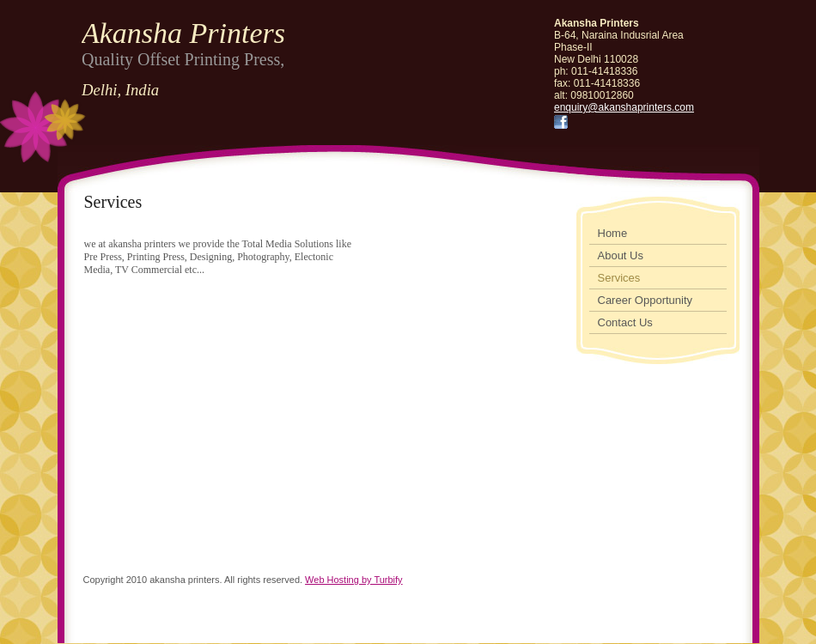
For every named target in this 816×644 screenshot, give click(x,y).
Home (613, 233)
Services (619, 278)
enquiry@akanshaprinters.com (624, 107)
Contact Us (625, 322)
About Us (621, 255)
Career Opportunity (645, 300)
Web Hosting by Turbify (354, 580)
